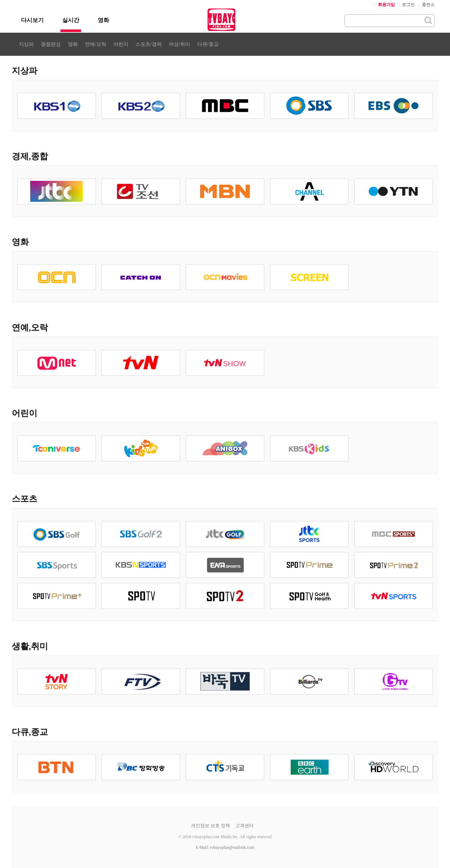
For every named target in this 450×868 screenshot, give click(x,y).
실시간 (71, 20)
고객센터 (245, 826)
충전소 (428, 5)
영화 (103, 20)
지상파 (26, 44)
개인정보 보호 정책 (211, 826)
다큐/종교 (208, 44)
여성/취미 (180, 44)
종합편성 (51, 44)
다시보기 (32, 20)
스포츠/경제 (149, 44)
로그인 (408, 5)
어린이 (121, 44)
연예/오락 (96, 44)
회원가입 (386, 5)
